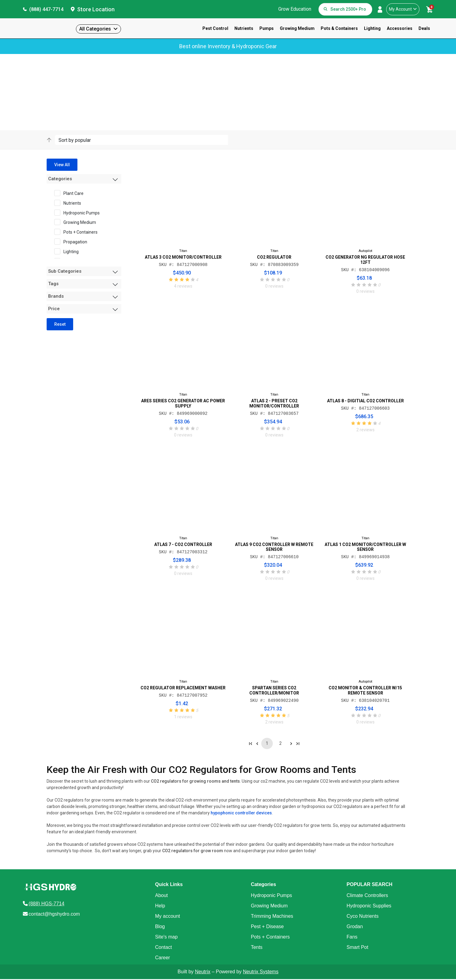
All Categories (95, 29)
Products (69, 84)
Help (160, 907)
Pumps (267, 28)
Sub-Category (113, 84)
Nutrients (244, 28)
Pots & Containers (339, 28)
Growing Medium (297, 28)
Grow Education (295, 9)
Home (52, 84)
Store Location (96, 9)
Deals (424, 28)
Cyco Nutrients (363, 917)
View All (62, 165)
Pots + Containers (78, 232)
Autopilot (365, 251)
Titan (183, 251)
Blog (160, 927)
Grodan (355, 927)
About (162, 896)
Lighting (372, 28)
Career (163, 958)
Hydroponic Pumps (79, 213)
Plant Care (71, 193)
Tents (257, 948)
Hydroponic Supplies (369, 907)
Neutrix (203, 973)
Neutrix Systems (261, 973)
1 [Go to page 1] (267, 744)
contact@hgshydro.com (54, 915)
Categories (60, 179)
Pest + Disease (267, 927)
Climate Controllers (367, 896)
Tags (53, 284)
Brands (56, 296)
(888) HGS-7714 (46, 905)
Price (54, 309)
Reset (60, 324)
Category (89, 84)
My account (168, 917)
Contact (164, 948)
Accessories (400, 28)
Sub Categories (65, 271)
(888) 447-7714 (46, 9)
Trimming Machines (272, 917)
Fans (352, 938)
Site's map (166, 938)
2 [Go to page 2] (281, 744)
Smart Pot (357, 948)
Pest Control (215, 28)
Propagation (73, 242)
